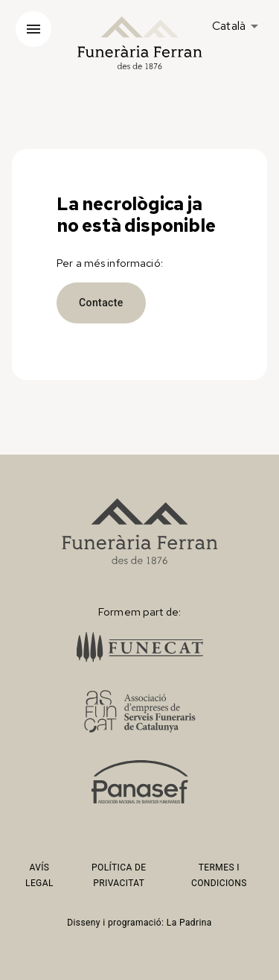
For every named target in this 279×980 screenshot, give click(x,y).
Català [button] (229, 26)
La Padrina (189, 923)
